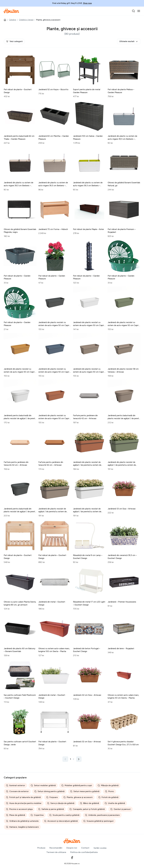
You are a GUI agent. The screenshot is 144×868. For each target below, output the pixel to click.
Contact (85, 848)
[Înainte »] (79, 759)
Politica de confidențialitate (84, 852)
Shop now (87, 3)
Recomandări (56, 848)
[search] (133, 11)
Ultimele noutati (129, 42)
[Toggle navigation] (139, 11)
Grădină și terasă (26, 20)
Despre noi (72, 848)
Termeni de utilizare (56, 852)
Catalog (13, 20)
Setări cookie (100, 848)
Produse (41, 848)
